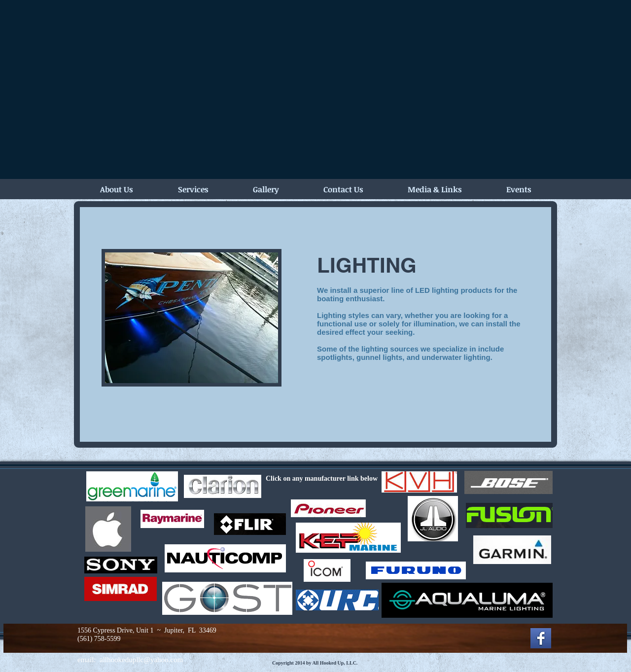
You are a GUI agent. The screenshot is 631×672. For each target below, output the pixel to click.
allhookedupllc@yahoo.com (141, 660)
